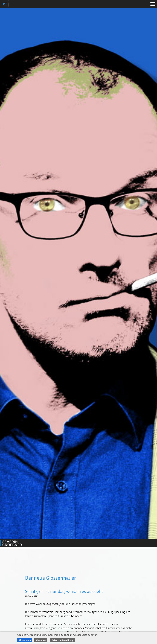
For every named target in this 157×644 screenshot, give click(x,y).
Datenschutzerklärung (62, 640)
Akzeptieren (25, 640)
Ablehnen (41, 640)
